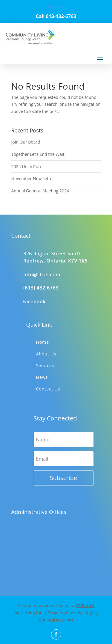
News (42, 377)
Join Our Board (26, 142)
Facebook (34, 301)
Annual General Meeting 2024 (40, 191)
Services (45, 365)
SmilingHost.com (56, 620)
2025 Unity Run (26, 166)
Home (43, 342)
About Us (46, 354)
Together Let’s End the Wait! (39, 154)
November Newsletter (33, 178)
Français (56, 7)
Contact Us (48, 389)
